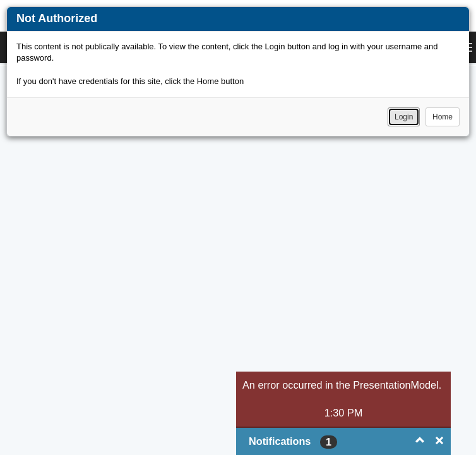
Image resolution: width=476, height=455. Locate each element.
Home (443, 117)
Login (404, 117)
